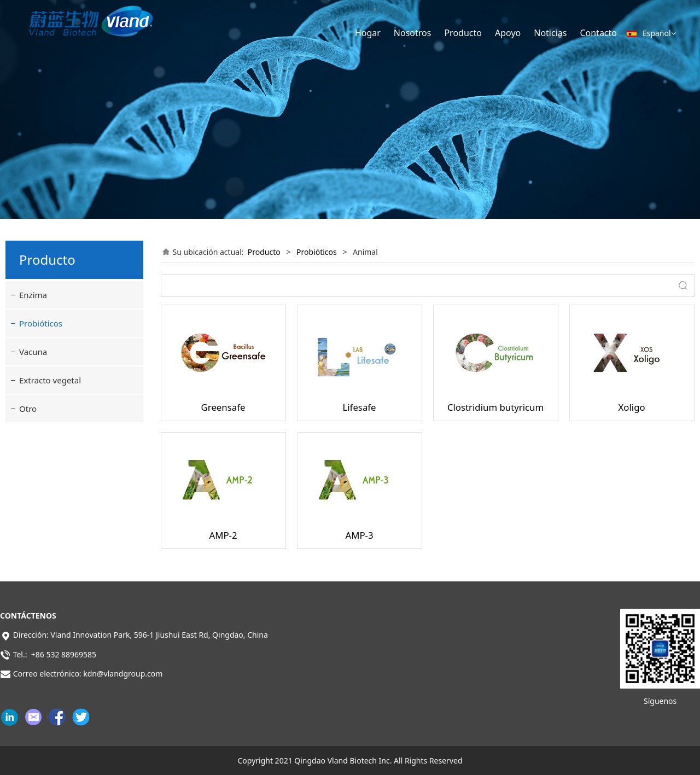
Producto (463, 33)
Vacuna (33, 352)
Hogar (368, 33)
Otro (28, 409)
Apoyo (508, 33)
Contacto (598, 33)
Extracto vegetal (50, 380)
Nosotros (413, 33)
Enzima (33, 295)
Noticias (550, 33)
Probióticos (41, 323)
